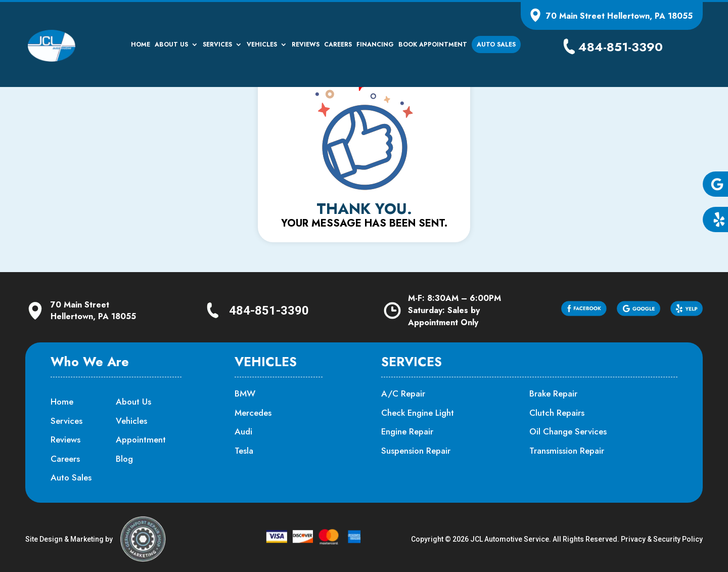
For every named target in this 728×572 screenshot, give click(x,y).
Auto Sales (496, 45)
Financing (375, 45)
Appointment (141, 439)
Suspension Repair (416, 451)
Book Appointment (433, 45)
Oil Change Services (568, 431)
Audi (243, 431)
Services (217, 45)
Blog (124, 459)
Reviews (306, 45)
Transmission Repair (567, 451)
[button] (715, 184)
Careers (338, 45)
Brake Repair (553, 393)
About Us (171, 45)
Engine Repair (407, 431)
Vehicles (262, 45)
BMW (245, 393)
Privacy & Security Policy (662, 539)
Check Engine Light (418, 413)
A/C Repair (403, 393)
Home (141, 45)
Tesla (244, 451)
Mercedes (253, 413)
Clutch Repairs (557, 413)
